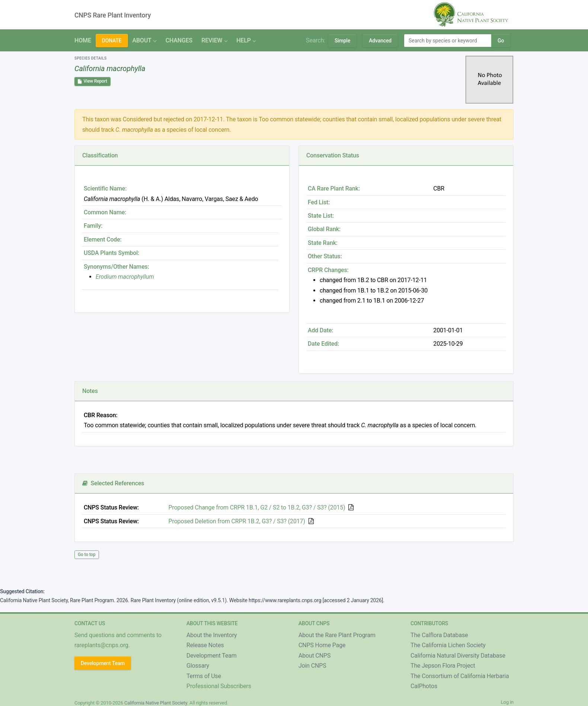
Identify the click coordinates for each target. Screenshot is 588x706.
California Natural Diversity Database (458, 656)
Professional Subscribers (219, 686)
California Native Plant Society (156, 703)
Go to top (87, 555)
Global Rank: (324, 229)
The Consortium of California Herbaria (460, 676)
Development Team (103, 663)
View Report (92, 81)
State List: (321, 216)
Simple (342, 41)
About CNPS (314, 656)
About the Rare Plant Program (337, 635)
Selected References (113, 483)
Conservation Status (333, 155)
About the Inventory (212, 635)
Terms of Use (204, 676)
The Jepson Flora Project (443, 666)
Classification (100, 155)
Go (501, 41)
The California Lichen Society (448, 645)
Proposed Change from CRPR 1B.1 (257, 507)
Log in (507, 702)
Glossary (198, 666)
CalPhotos (424, 686)
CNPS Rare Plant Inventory (113, 15)
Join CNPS (312, 666)
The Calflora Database (439, 635)
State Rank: (323, 243)
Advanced (380, 41)
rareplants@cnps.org (101, 645)
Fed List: (319, 202)
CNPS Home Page (322, 645)
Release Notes (205, 645)
